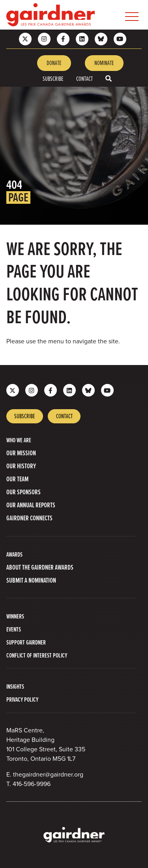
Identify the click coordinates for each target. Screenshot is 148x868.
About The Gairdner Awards (40, 567)
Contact (84, 79)
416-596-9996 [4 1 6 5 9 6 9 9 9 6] (32, 784)
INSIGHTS (15, 686)
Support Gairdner (26, 642)
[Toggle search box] (109, 79)
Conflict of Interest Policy (37, 655)
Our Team (17, 479)
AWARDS (14, 554)
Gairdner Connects (29, 518)
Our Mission (21, 453)
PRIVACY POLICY (22, 699)
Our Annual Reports (31, 505)
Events (14, 629)
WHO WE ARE (19, 440)
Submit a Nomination (31, 580)
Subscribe (53, 79)
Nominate (104, 63)
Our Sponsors (23, 492)
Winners (15, 616)
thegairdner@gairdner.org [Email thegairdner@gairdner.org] (48, 774)
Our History (21, 466)
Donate (54, 63)
